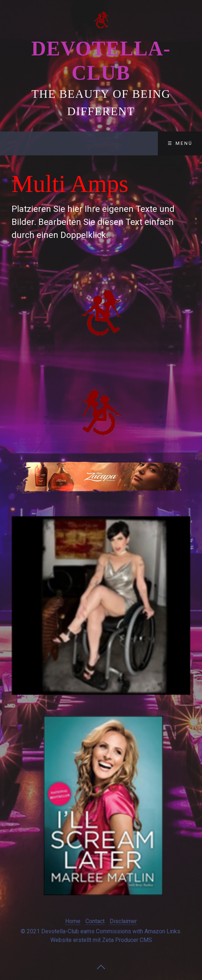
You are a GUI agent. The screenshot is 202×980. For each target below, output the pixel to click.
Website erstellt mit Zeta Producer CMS (101, 940)
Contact (95, 921)
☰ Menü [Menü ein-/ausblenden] (180, 143)
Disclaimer (123, 921)
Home (73, 921)
